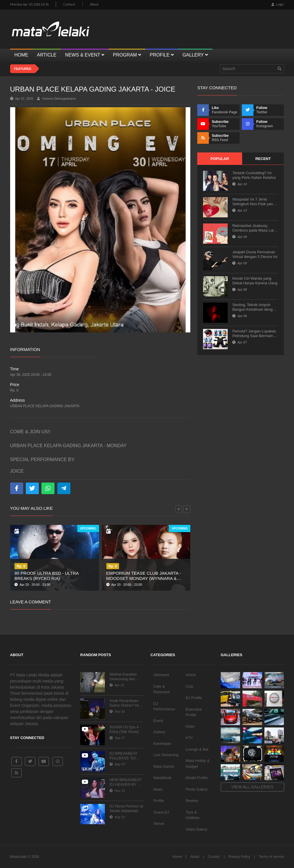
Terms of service (271, 857)
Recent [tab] (263, 159)
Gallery (159, 732)
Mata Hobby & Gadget (198, 764)
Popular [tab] (220, 159)
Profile (159, 801)
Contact (69, 4)
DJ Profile (194, 698)
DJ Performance (164, 706)
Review (192, 801)
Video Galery (197, 829)
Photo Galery (197, 789)
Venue (159, 824)
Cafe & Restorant (162, 689)
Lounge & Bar (197, 749)
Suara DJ (161, 812)
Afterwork (161, 675)
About (94, 4)
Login (278, 4)
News (158, 789)
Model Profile (197, 778)
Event (158, 721)
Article (191, 675)
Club (190, 686)
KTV (189, 738)
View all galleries (252, 787)
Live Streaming (166, 755)
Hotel (190, 726)
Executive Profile (194, 712)
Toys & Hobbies (193, 815)
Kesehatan (162, 744)
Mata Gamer (164, 766)
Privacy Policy (239, 857)
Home (177, 857)
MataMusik (163, 778)
